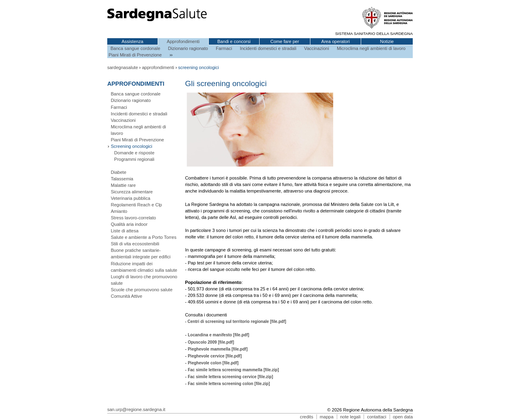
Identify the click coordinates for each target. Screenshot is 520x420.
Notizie (387, 41)
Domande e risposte (134, 153)
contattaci (376, 417)
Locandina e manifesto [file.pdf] (218, 335)
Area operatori (336, 41)
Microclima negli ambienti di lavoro (371, 48)
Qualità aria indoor (129, 224)
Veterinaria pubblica (131, 198)
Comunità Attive (127, 296)
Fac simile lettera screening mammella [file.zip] (233, 370)
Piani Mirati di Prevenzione (135, 55)
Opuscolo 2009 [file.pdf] (211, 342)
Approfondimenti (183, 41)
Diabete (119, 172)
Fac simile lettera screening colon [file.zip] (229, 384)
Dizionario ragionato (188, 48)
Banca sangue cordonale (135, 48)
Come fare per (285, 41)
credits (307, 417)
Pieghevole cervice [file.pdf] (215, 356)
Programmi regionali (134, 159)
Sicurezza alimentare (132, 192)
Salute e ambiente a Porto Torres (144, 237)
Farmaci (224, 48)
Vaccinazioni (317, 48)
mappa (327, 417)
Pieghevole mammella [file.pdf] (218, 349)
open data (403, 417)
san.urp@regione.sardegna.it (136, 409)
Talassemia (122, 179)
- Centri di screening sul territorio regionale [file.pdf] (235, 321)
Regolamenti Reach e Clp (136, 205)
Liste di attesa (125, 231)
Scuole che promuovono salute (142, 290)
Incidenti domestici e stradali (268, 48)
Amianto (119, 211)
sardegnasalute (123, 67)
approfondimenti (158, 67)
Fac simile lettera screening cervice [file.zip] (230, 377)
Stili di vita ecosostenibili (135, 244)
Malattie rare (123, 185)
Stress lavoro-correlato (133, 218)
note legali (350, 417)
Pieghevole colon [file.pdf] (213, 363)
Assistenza (132, 41)
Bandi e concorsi (234, 41)
